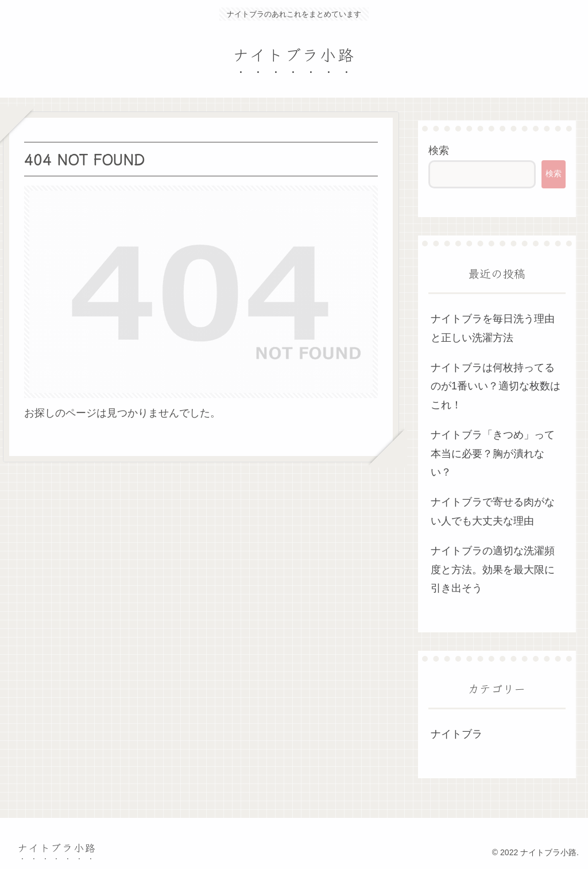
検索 (439, 150)
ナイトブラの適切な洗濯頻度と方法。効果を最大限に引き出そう (493, 569)
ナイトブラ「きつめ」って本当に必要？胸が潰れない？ (493, 453)
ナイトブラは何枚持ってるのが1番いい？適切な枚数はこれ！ (496, 386)
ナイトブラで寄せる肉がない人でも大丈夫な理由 (493, 511)
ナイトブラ (457, 734)
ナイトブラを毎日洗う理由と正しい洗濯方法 (493, 328)
